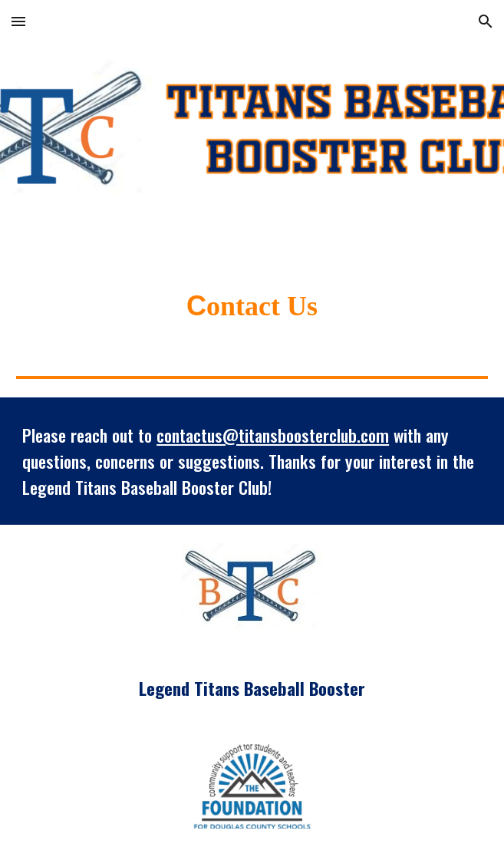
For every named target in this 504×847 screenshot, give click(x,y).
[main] (252, 306)
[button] (18, 21)
